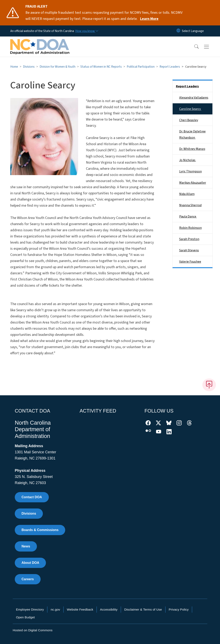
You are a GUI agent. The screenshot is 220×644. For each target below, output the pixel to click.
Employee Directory (30, 609)
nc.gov (55, 609)
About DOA (30, 563)
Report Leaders (170, 67)
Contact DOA (32, 497)
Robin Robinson (190, 228)
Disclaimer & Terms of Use (143, 609)
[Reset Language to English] (178, 31)
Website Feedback (80, 609)
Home (14, 67)
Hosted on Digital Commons (33, 630)
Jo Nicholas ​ (188, 160)
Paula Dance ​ (188, 217)
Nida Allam (187, 194)
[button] (194, 47)
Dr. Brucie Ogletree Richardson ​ (192, 134)
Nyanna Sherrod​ (190, 205)
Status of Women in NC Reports (101, 67)
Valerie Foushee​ (190, 262)
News (26, 546)
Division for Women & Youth (58, 67)
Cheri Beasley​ (189, 120)
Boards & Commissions (40, 530)
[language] (193, 31)
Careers (28, 579)
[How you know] (87, 31)
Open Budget (25, 617)
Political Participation (141, 67)
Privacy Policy (179, 609)
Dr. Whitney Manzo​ (192, 149)
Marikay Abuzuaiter (193, 183)
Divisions (29, 67)
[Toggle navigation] (210, 47)
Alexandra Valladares (194, 98)
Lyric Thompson (190, 171)
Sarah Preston (189, 239)
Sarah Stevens (189, 250)
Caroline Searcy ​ (190, 109)
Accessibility (109, 609)
